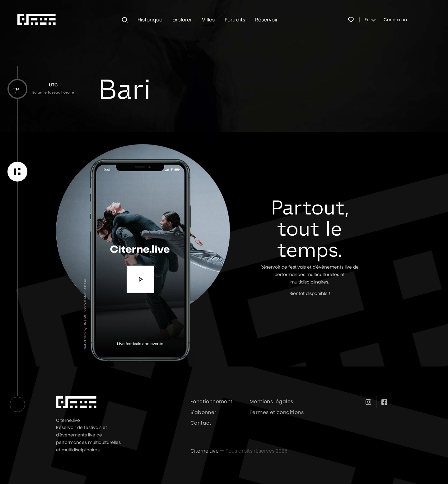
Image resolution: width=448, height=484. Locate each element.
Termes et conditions (277, 413)
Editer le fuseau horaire (53, 92)
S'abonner (203, 413)
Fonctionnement (212, 402)
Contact (201, 423)
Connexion (395, 20)
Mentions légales (271, 402)
